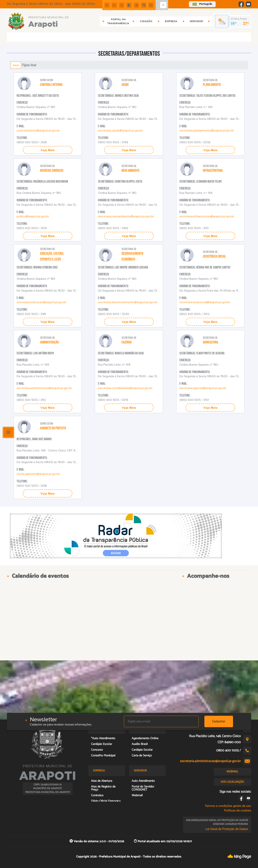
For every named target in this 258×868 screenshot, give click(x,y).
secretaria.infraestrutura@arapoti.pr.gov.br (207, 216)
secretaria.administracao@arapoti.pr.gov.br (44, 388)
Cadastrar (219, 721)
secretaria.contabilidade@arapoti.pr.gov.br (125, 388)
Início (16, 65)
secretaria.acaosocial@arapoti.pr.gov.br (205, 302)
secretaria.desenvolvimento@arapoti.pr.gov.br (128, 302)
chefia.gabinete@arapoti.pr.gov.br (38, 474)
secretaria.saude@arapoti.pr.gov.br (120, 131)
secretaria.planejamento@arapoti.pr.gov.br (207, 131)
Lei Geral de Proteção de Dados (227, 829)
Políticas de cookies (238, 810)
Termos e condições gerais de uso (228, 806)
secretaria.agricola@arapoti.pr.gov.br (203, 388)
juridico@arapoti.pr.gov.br (33, 216)
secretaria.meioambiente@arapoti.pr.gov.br (126, 216)
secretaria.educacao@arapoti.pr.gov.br (42, 302)
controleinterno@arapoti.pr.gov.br (38, 131)
